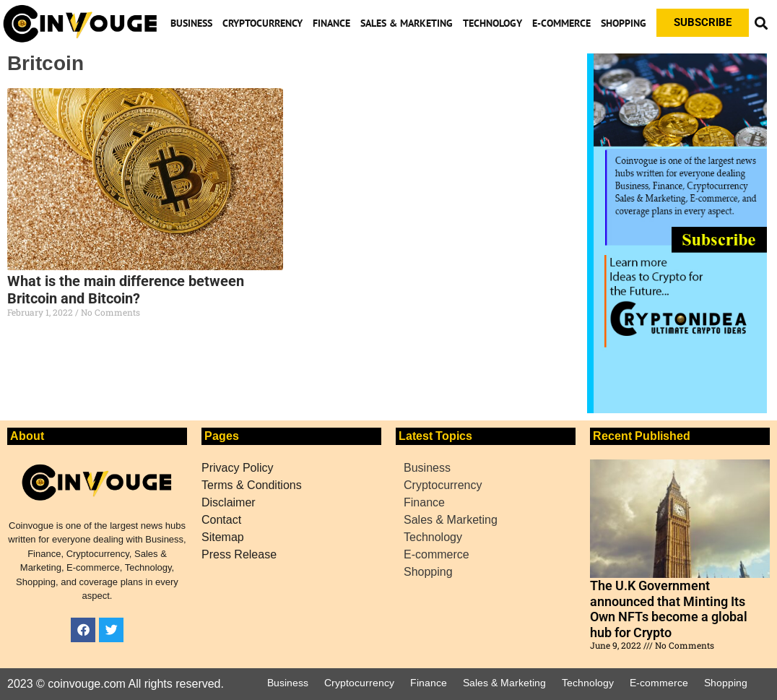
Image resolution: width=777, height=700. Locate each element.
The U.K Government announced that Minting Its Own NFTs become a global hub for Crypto (669, 609)
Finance (331, 23)
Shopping (624, 23)
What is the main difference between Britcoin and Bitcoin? (126, 290)
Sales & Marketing (407, 23)
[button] (761, 23)
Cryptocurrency (262, 23)
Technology (492, 23)
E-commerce (561, 23)
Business (191, 23)
